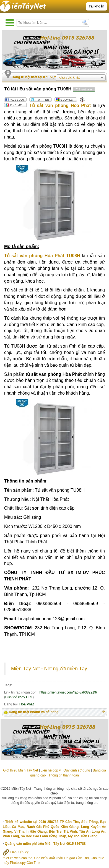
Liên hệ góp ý (51, 770)
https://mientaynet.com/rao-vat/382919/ (68, 692)
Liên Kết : (16, 852)
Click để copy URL (19, 697)
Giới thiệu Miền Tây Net (20, 770)
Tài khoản (97, 6)
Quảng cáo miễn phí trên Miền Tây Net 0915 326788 (45, 844)
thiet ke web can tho (18, 858)
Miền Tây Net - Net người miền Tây (49, 669)
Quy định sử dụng (77, 770)
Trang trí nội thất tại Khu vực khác (38, 77)
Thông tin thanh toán (64, 775)
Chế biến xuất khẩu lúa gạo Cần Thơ (61, 858)
